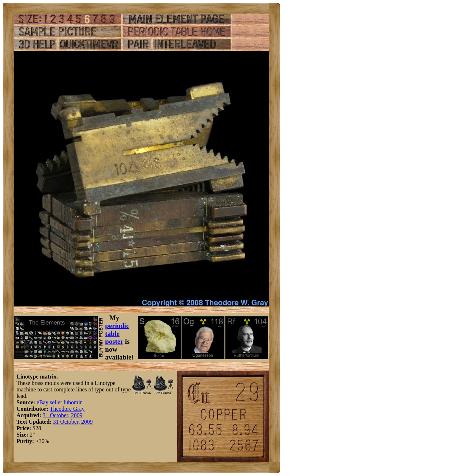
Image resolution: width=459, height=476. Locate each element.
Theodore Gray (67, 409)
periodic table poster (117, 334)
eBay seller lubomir (59, 402)
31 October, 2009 (63, 415)
